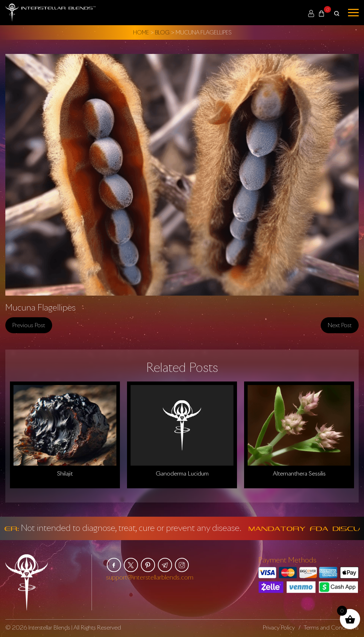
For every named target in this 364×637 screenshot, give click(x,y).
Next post (340, 325)
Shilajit (65, 473)
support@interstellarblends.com (150, 577)
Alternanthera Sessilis (299, 473)
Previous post (29, 325)
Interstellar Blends (50, 627)
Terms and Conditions (331, 627)
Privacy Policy (278, 627)
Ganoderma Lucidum (182, 473)
